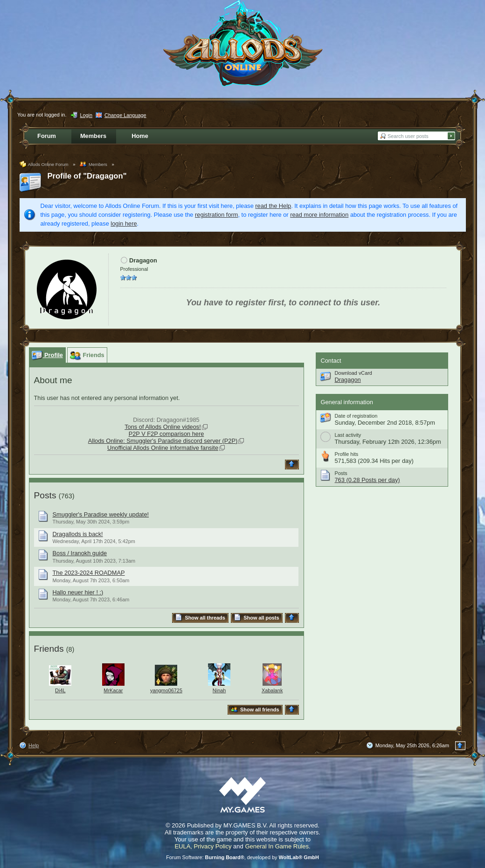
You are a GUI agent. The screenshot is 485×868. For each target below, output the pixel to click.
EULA (182, 846)
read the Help (273, 206)
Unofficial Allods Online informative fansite (163, 448)
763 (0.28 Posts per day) (367, 480)
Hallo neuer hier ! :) (78, 592)
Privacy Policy (213, 846)
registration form (216, 215)
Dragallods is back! (78, 534)
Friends (49, 649)
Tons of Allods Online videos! (163, 427)
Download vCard (353, 373)
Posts (45, 495)
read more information (319, 215)
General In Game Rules (277, 846)
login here (124, 224)
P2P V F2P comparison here (166, 434)
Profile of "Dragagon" (87, 176)
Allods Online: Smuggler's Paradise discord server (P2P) (163, 441)
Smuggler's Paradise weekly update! (101, 514)
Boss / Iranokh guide (80, 553)
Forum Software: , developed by (242, 857)
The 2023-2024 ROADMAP (89, 573)
